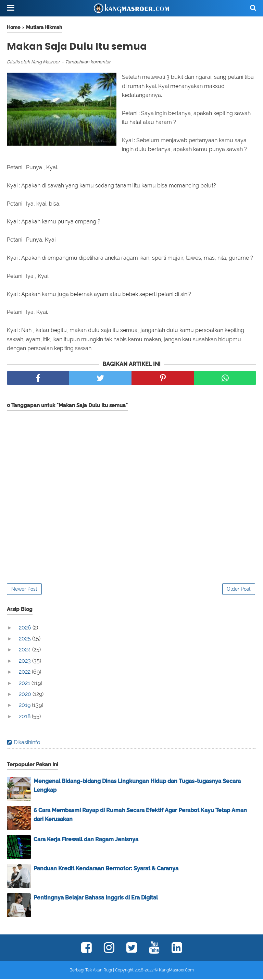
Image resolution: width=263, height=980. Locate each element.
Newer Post (24, 590)
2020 (26, 695)
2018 (25, 717)
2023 (26, 661)
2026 (26, 628)
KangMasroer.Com (176, 971)
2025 (26, 639)
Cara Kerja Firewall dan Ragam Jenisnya (86, 840)
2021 (25, 684)
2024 (26, 651)
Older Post (239, 590)
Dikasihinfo (27, 743)
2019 (25, 706)
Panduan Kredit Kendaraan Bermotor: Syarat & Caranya (106, 869)
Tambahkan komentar (88, 63)
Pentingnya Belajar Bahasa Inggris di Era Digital (96, 898)
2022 (25, 672)
